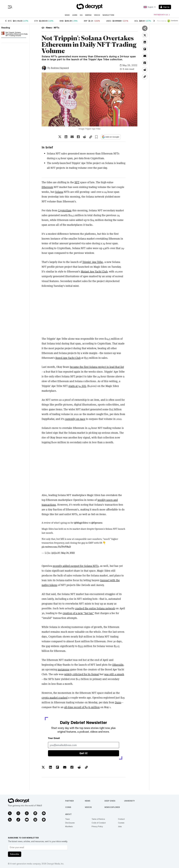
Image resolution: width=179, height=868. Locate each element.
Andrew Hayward (60, 68)
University (129, 801)
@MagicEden (81, 523)
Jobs (120, 826)
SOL (136, 21)
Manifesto (69, 826)
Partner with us (162, 15)
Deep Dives (110, 801)
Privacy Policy (97, 826)
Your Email (54, 738)
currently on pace (75, 419)
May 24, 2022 (68, 553)
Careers (121, 823)
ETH (36, 21)
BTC (10, 21)
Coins (68, 807)
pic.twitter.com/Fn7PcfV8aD (56, 547)
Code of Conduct (99, 823)
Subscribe (15, 854)
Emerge (88, 15)
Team (67, 819)
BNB (62, 21)
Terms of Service (98, 819)
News (67, 15)
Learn (75, 15)
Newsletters (108, 15)
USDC (109, 21)
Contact (121, 819)
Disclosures (70, 823)
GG (81, 15)
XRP (86, 21)
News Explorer (112, 807)
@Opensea (97, 523)
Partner (69, 801)
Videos (97, 15)
